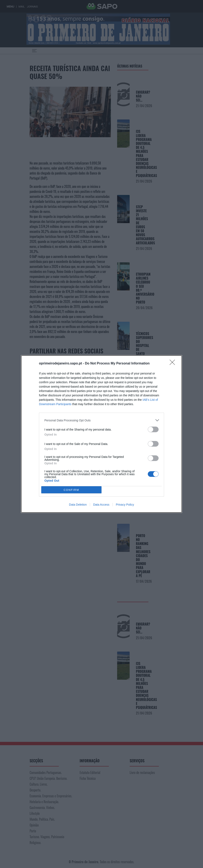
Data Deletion (78, 505)
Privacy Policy (125, 505)
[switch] (153, 429)
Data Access (101, 505)
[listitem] (101, 420)
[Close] (174, 364)
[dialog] (101, 434)
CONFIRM (71, 490)
